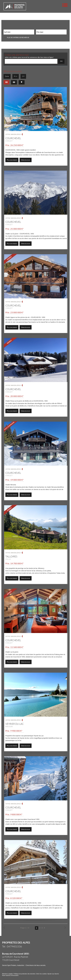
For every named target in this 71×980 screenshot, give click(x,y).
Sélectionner (26, 160)
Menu (65, 5)
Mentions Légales (8, 974)
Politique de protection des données (24, 974)
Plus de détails (12, 160)
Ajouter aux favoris (53, 974)
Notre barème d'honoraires (11, 975)
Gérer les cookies (41, 974)
